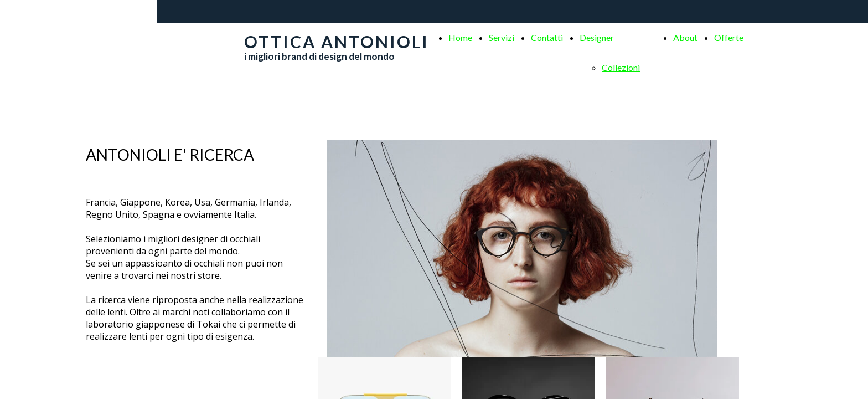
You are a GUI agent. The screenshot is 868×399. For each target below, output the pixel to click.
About (685, 37)
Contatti (547, 37)
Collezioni (621, 67)
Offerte (729, 37)
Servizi (502, 37)
